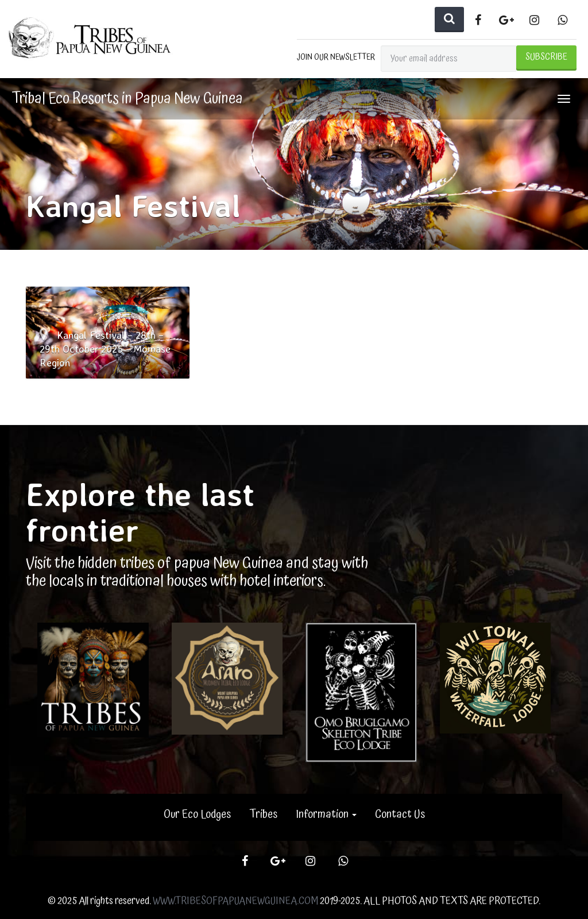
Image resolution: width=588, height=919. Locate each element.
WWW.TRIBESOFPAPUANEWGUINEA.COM (235, 901)
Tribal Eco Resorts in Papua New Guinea (127, 99)
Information (326, 814)
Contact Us (400, 814)
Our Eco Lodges (197, 814)
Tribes (263, 814)
